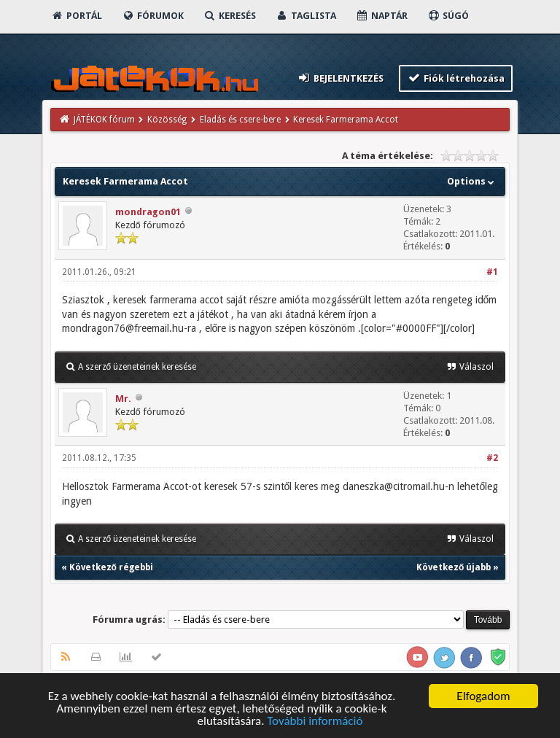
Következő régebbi (111, 567)
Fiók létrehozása (456, 78)
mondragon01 (148, 212)
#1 (492, 272)
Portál (77, 16)
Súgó (448, 16)
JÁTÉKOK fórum (104, 120)
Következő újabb (454, 567)
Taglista (306, 16)
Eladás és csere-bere (240, 120)
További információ (315, 722)
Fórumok (153, 16)
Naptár (382, 16)
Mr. (123, 399)
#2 (492, 458)
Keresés (230, 16)
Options (472, 181)
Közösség (167, 120)
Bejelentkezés (340, 78)
